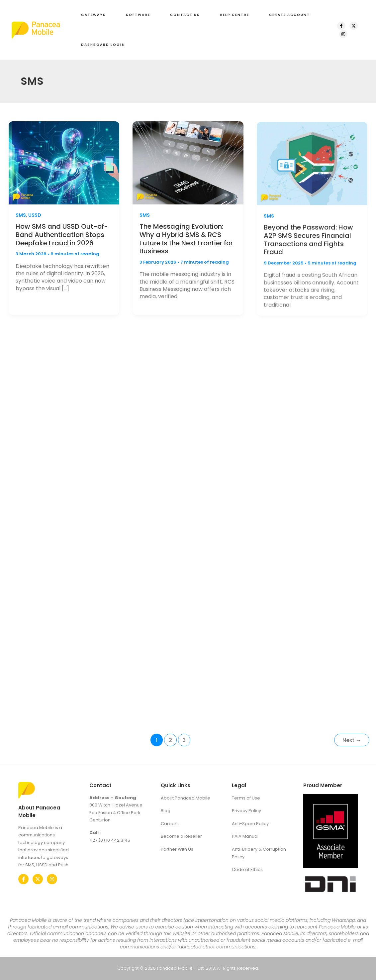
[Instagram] (343, 34)
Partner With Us (177, 849)
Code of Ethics (247, 869)
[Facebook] (341, 26)
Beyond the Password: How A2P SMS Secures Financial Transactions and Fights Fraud (308, 250)
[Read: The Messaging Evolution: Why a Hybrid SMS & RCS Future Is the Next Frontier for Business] (188, 167)
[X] (354, 26)
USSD (35, 216)
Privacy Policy (246, 811)
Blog (166, 811)
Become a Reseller (181, 836)
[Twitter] (38, 879)
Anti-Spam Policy (250, 824)
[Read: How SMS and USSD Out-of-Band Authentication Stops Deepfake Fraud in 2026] (64, 163)
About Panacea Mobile (186, 798)
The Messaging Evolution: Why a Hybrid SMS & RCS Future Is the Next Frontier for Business (186, 243)
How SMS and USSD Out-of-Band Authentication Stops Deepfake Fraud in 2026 (62, 236)
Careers (170, 824)
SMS (21, 216)
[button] (94, 15)
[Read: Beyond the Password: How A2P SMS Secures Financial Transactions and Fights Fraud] (312, 174)
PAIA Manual (245, 836)
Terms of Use (246, 798)
